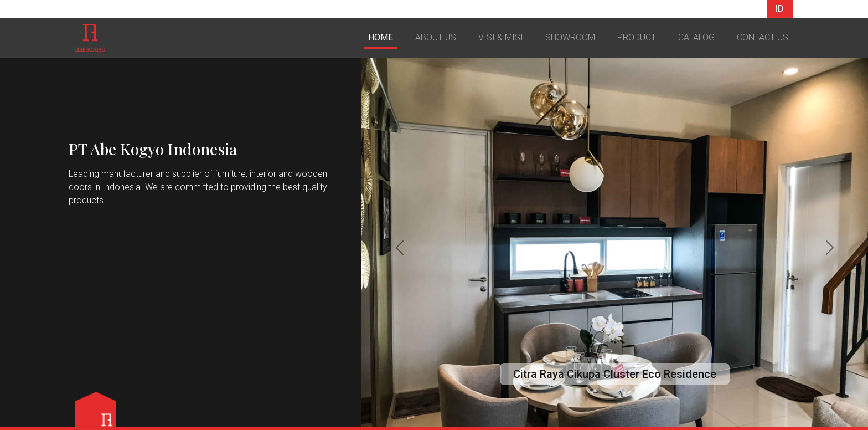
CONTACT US (763, 37)
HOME (381, 37)
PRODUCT (637, 37)
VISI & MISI (501, 37)
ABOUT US (436, 37)
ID (780, 9)
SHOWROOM (570, 37)
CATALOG (696, 37)
